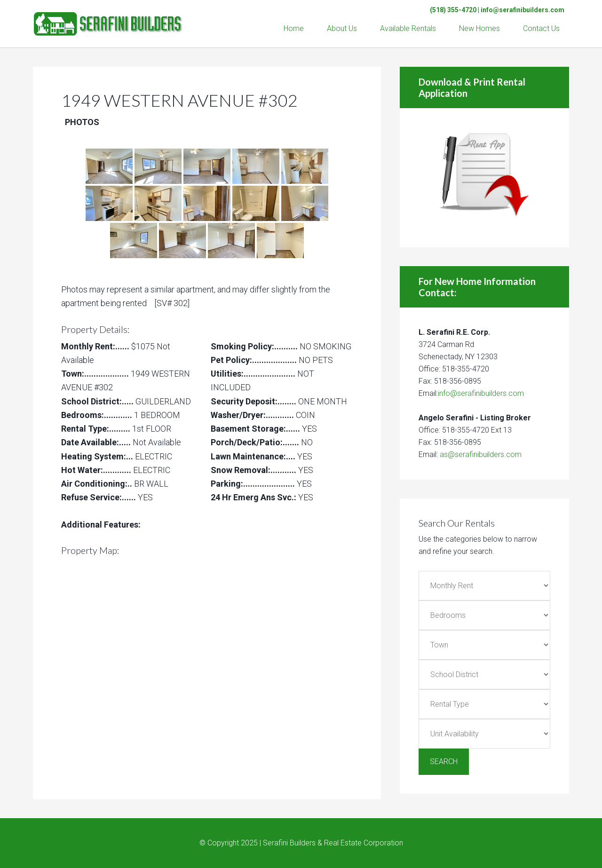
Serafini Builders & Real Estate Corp (108, 19)
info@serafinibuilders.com (523, 10)
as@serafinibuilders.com (481, 454)
